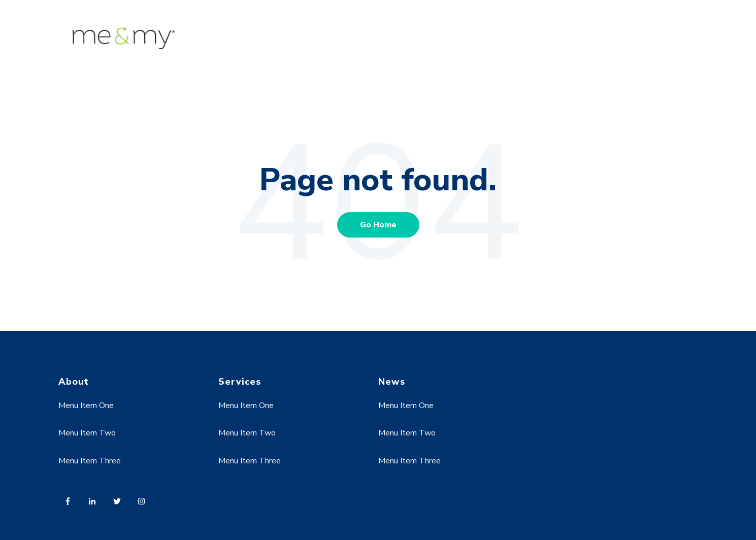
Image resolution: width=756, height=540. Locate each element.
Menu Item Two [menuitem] (87, 433)
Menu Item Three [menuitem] (90, 461)
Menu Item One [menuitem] (86, 406)
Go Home (378, 225)
